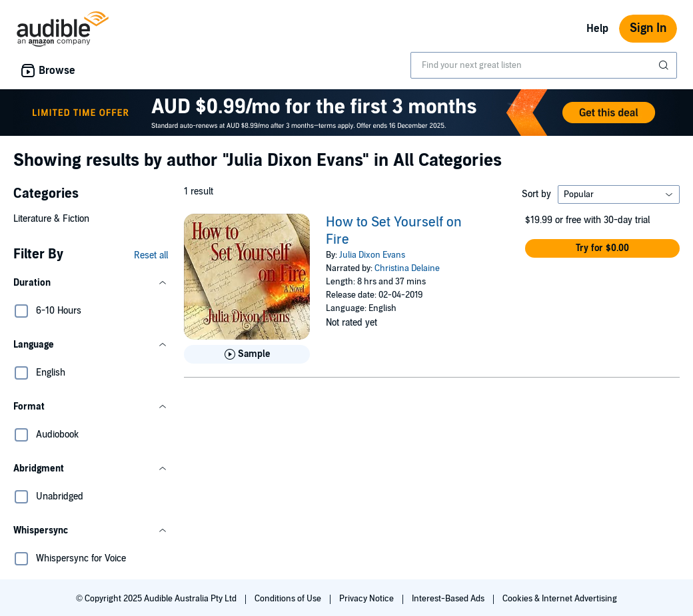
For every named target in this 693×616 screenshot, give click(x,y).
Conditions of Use (289, 599)
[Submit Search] (665, 65)
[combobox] (544, 65)
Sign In (648, 28)
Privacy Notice (367, 599)
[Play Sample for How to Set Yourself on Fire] (247, 354)
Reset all (151, 255)
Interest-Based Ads (449, 599)
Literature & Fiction (51, 219)
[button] (91, 283)
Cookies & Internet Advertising (560, 599)
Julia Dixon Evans (372, 255)
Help (597, 29)
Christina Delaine (407, 268)
